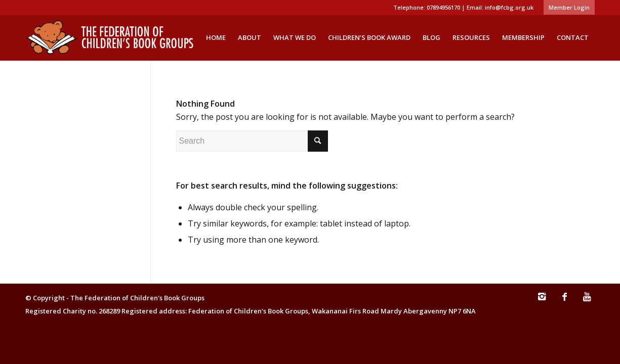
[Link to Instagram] (542, 301)
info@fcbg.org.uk (509, 7)
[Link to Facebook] (564, 301)
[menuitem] (567, 8)
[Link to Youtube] (587, 301)
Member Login (569, 7)
